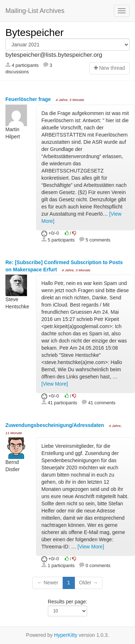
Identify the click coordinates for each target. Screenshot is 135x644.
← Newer (48, 583)
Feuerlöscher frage (29, 99)
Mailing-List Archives (35, 11)
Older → (89, 583)
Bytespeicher (35, 33)
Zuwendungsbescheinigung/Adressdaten (55, 425)
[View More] (55, 384)
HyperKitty (66, 635)
